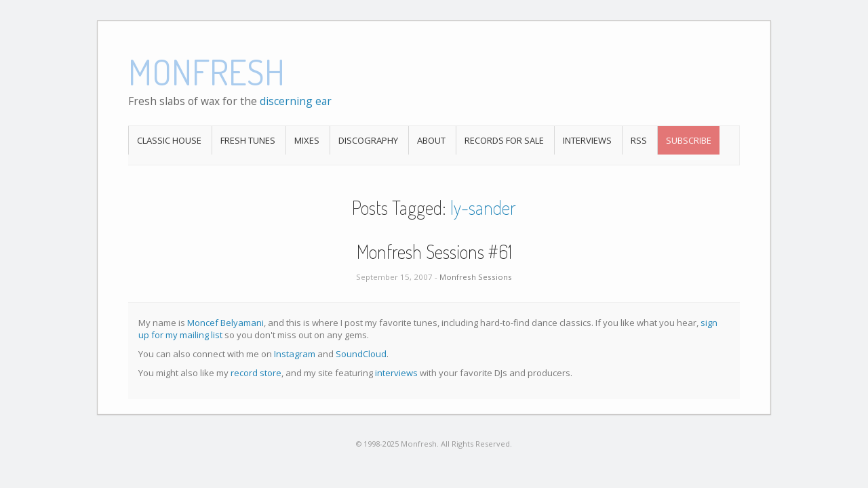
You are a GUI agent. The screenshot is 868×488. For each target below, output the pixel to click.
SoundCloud (361, 354)
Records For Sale (504, 140)
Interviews (587, 140)
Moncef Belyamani (225, 323)
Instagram (295, 354)
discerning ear (296, 101)
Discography (368, 140)
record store (256, 373)
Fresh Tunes (248, 140)
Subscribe (689, 140)
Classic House (169, 140)
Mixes (307, 140)
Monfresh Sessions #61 (434, 251)
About (431, 140)
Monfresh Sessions (476, 277)
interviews (396, 373)
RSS (639, 140)
